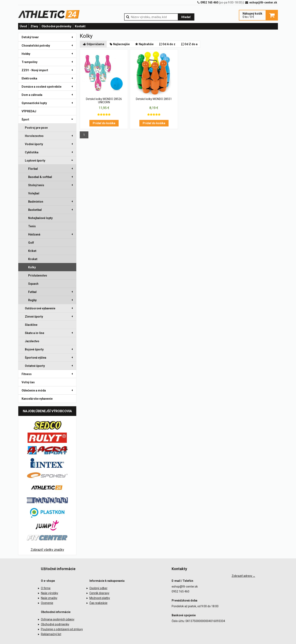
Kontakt (80, 26)
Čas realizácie (98, 603)
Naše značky (49, 598)
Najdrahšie (144, 44)
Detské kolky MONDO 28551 (154, 99)
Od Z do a (189, 44)
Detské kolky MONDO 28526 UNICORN (104, 101)
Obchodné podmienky (56, 26)
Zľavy (34, 26)
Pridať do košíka (104, 123)
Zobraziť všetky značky (47, 550)
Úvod (23, 26)
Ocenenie (47, 603)
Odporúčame (93, 44)
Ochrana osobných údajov (58, 619)
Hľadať (186, 17)
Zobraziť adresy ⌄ (243, 576)
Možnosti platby (100, 598)
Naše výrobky (50, 593)
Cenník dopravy (99, 593)
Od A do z (167, 44)
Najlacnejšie (120, 44)
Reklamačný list (51, 634)
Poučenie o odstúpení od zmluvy (62, 629)
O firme (46, 588)
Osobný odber (98, 588)
